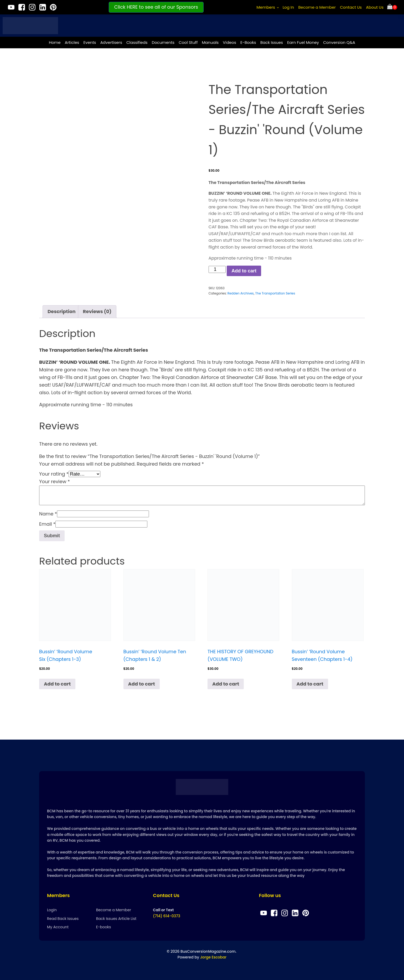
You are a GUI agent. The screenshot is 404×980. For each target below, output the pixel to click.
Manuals (210, 42)
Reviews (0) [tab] (97, 311)
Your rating (54, 474)
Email (47, 524)
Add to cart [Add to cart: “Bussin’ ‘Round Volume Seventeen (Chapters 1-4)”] (310, 684)
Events (90, 42)
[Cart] (392, 7)
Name (48, 514)
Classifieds (137, 42)
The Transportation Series (275, 293)
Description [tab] (62, 311)
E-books (104, 927)
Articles (72, 42)
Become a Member (317, 7)
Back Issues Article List (116, 919)
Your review (55, 481)
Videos (229, 42)
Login (52, 910)
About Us (375, 7)
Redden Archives (241, 293)
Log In (288, 7)
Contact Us (351, 7)
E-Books (248, 42)
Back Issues (272, 42)
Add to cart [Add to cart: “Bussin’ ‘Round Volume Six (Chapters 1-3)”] (57, 684)
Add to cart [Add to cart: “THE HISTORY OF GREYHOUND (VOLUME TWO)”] (226, 684)
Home (55, 42)
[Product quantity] (217, 269)
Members (266, 7)
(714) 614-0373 (167, 916)
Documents (163, 42)
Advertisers (111, 42)
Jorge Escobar (213, 957)
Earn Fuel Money (303, 42)
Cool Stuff (188, 42)
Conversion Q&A (339, 42)
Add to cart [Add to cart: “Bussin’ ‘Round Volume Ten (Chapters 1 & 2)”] (142, 684)
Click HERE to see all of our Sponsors (156, 7)
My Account (58, 927)
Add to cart (244, 271)
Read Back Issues (63, 919)
